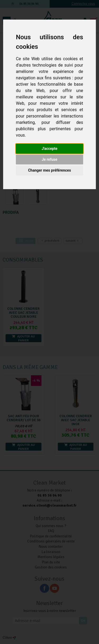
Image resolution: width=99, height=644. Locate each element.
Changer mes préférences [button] (49, 170)
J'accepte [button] (50, 149)
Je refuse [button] (49, 159)
